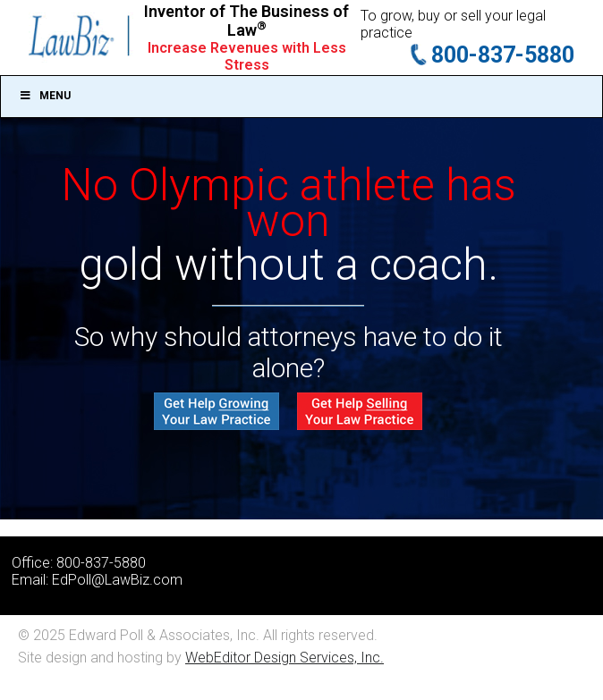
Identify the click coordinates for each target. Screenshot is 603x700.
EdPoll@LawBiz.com (117, 580)
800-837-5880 (503, 55)
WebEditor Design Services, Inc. (285, 658)
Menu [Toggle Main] (45, 96)
